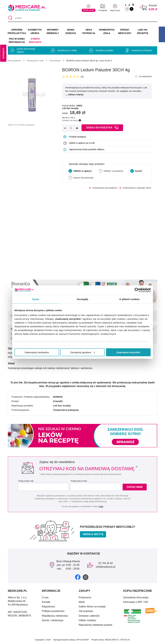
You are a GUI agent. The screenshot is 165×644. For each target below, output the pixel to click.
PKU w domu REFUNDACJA (17, 40)
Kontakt (46, 602)
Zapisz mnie (135, 487)
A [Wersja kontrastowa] (132, 9)
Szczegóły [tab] (82, 299)
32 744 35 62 (105, 563)
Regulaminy (48, 607)
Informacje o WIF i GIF (136, 602)
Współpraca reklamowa (55, 616)
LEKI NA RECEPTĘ (143, 31)
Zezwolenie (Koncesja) (136, 597)
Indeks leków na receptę (92, 607)
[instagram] (86, 577)
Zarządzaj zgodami (83, 352)
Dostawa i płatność (89, 616)
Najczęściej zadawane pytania (95, 625)
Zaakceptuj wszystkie (128, 352)
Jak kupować (86, 611)
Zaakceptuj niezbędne (37, 352)
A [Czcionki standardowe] (126, 5)
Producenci (85, 597)
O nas (45, 597)
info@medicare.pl (105, 567)
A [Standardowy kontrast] (127, 9)
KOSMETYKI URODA (35, 31)
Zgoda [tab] (36, 299)
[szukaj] (82, 18)
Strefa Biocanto (35, 40)
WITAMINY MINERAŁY (53, 31)
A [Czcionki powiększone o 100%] (133, 5)
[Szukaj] (10, 18)
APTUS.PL (125, 640)
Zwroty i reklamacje (53, 620)
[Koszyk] (143, 7)
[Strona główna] (14, 61)
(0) (82, 77)
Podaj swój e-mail (79, 481)
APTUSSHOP (83, 640)
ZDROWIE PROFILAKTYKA (17, 31)
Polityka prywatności (53, 611)
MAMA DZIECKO (71, 31)
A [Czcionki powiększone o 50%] (129, 5)
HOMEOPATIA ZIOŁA (107, 31)
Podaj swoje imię (26, 481)
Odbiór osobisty (87, 620)
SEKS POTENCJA (89, 31)
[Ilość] (71, 128)
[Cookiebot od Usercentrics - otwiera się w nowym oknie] (137, 290)
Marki (82, 602)
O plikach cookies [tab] (129, 299)
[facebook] (78, 577)
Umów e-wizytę (93, 534)
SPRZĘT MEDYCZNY (125, 31)
